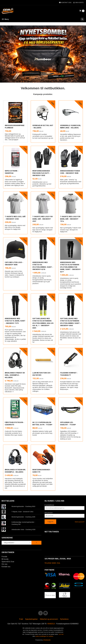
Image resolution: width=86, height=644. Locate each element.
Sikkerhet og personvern (49, 619)
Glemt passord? (80, 522)
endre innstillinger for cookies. (44, 636)
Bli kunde (5, 559)
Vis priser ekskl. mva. (52, 563)
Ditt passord (49, 513)
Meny (5, 19)
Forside (4, 557)
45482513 (51, 624)
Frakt (21, 619)
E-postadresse (49, 505)
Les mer (61, 634)
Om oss (4, 564)
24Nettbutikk (47, 640)
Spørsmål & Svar (8, 562)
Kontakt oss (6, 567)
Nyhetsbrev (64, 619)
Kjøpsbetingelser (31, 619)
